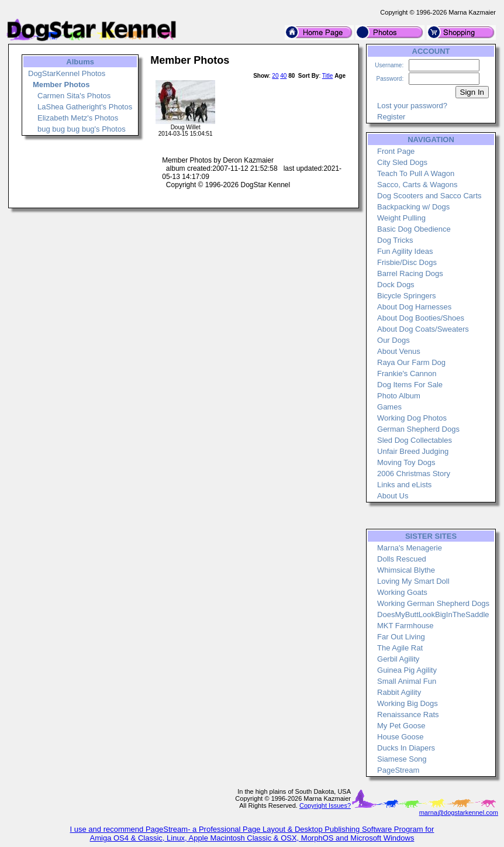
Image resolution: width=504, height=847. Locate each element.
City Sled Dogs (402, 162)
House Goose (401, 737)
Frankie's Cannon (407, 373)
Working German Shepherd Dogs (433, 603)
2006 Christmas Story (414, 474)
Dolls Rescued (402, 559)
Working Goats (402, 592)
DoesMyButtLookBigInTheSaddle (433, 614)
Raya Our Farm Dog (411, 362)
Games (389, 407)
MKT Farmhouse (405, 626)
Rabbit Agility (399, 692)
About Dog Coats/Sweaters (423, 329)
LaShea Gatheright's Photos (85, 107)
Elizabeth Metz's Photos (78, 118)
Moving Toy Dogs (406, 462)
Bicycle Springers (406, 296)
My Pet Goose (401, 726)
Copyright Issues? (325, 805)
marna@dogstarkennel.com (459, 812)
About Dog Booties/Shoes (421, 318)
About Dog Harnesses (414, 307)
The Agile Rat (400, 648)
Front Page (396, 151)
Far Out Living (401, 637)
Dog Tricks (395, 240)
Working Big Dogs (408, 703)
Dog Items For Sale (410, 385)
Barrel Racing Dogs (410, 273)
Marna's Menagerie (410, 548)
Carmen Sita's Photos (74, 96)
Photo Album (399, 396)
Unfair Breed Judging (413, 451)
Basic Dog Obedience (414, 229)
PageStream (398, 770)
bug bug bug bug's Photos (82, 129)
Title (328, 76)
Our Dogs (393, 340)
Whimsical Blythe (406, 570)
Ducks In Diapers (406, 748)
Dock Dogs (396, 285)
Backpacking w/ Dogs (413, 207)
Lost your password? (412, 106)
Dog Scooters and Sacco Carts (429, 196)
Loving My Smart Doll (413, 581)
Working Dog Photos (412, 418)
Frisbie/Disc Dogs (407, 262)
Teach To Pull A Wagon (416, 173)
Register (391, 117)
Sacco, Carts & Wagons (417, 185)
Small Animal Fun (407, 681)
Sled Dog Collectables (415, 440)
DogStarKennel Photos (67, 73)
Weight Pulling (401, 218)
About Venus (399, 351)
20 (275, 76)
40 (283, 76)
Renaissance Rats (408, 715)
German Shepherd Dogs (418, 429)
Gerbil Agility (398, 659)
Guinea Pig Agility (407, 670)
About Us (393, 496)
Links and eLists (404, 485)
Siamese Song (402, 759)
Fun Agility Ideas (405, 251)
